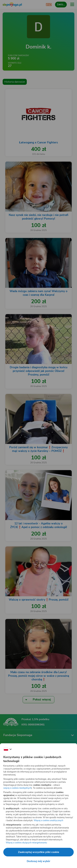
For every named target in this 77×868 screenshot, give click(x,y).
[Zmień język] (8, 749)
